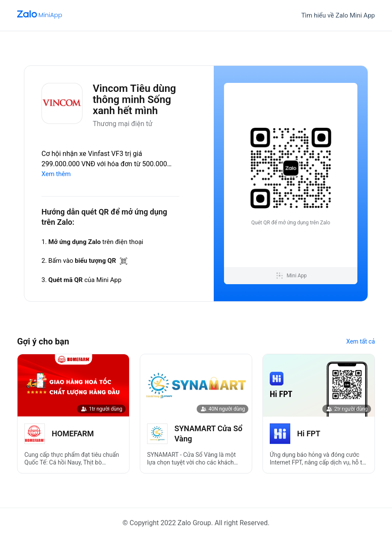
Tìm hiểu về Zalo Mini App (338, 15)
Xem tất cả (361, 341)
